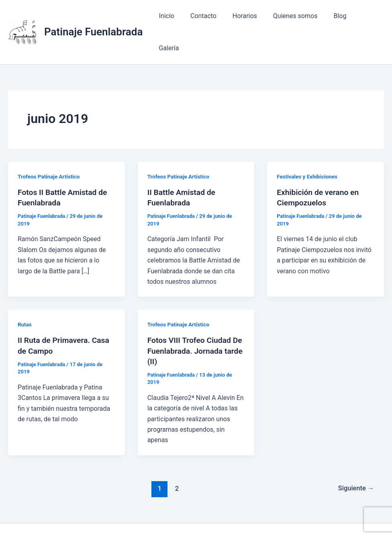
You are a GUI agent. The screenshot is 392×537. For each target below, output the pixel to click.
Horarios (249, 19)
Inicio (178, 19)
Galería (367, 19)
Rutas (25, 298)
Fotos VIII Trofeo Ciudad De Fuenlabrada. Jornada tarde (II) (192, 324)
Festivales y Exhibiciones (308, 150)
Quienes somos (297, 19)
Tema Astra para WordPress (296, 517)
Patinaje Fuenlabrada (93, 19)
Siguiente (355, 462)
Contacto (211, 19)
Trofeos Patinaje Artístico (50, 150)
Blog (338, 19)
